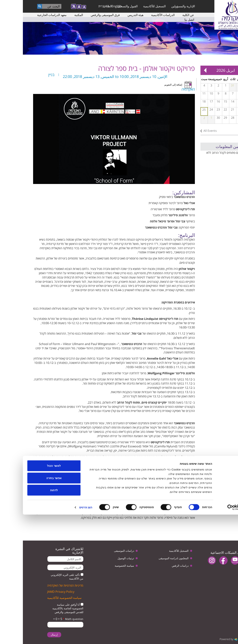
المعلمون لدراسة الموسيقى (151, 558)
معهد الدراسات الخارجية (29, 15)
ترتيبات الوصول (103, 558)
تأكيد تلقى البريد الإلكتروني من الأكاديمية (44, 577)
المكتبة (56, 15)
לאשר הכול (31, 595)
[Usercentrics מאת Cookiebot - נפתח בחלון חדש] (214, 637)
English (94, 6)
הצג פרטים (63, 637)
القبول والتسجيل (105, 6)
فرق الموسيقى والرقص (82, 15)
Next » (182, 70)
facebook (201, 560)
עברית (79, 6)
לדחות (31, 619)
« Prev (223, 70)
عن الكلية (165, 15)
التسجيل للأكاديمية (132, 6)
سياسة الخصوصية (102, 566)
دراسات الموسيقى (101, 551)
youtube (212, 560)
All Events (187, 131)
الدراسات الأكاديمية (140, 15)
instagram (189, 560)
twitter (224, 560)
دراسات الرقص (157, 566)
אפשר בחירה (31, 607)
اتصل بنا (166, 20)
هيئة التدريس (113, 15)
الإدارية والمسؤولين (160, 6)
